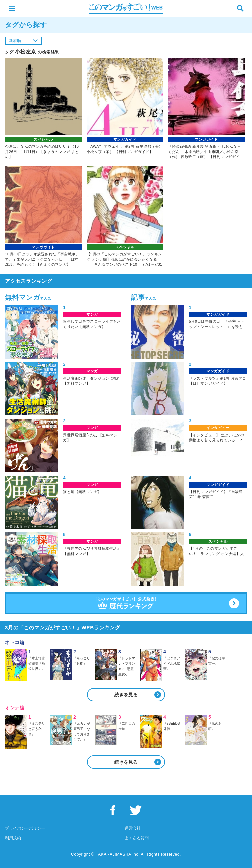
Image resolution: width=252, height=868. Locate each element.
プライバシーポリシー (25, 828)
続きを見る (126, 695)
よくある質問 (137, 838)
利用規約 (13, 838)
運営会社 (133, 828)
